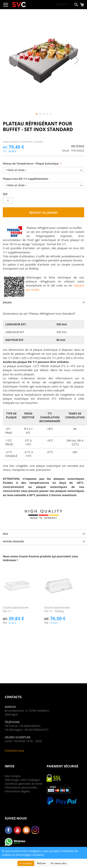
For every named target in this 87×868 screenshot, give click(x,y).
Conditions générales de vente (23, 784)
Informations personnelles (21, 787)
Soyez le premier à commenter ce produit (23, 142)
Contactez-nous (14, 751)
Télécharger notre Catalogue (22, 780)
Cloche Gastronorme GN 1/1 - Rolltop (57, 609)
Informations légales (17, 791)
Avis (5, 534)
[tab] (43, 302)
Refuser (42, 863)
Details (7, 302)
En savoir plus (59, 863)
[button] (63, 4)
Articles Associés (13, 541)
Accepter (27, 863)
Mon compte (13, 776)
